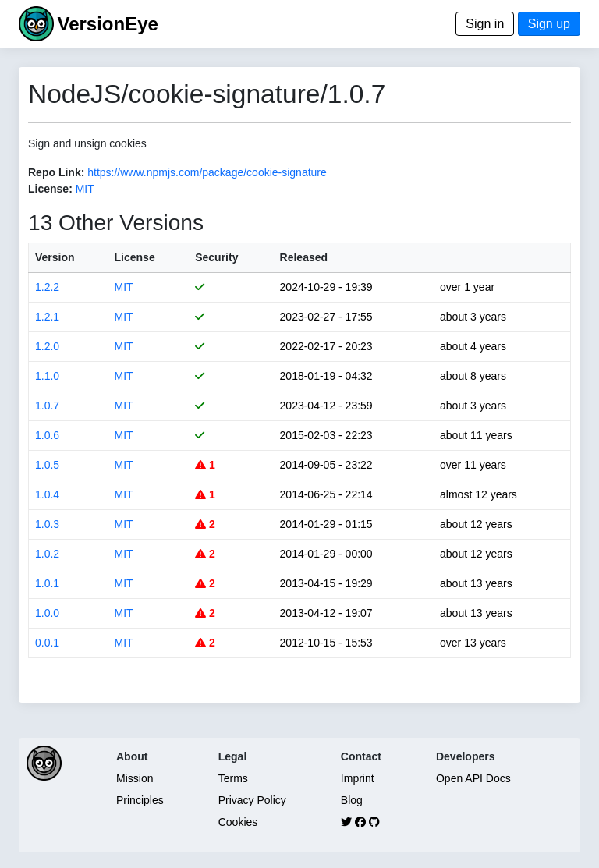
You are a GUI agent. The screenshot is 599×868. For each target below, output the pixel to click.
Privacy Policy (252, 800)
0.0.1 (47, 643)
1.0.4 (47, 494)
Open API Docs (473, 778)
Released (304, 257)
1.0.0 (47, 613)
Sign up (549, 24)
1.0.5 (47, 465)
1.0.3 (47, 524)
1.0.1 (47, 583)
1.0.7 (47, 406)
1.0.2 (47, 554)
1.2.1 (47, 317)
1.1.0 (47, 376)
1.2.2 (47, 287)
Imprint (358, 778)
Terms (233, 778)
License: (50, 189)
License (135, 257)
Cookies (238, 822)
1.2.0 (47, 346)
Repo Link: (56, 172)
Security (216, 257)
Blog (352, 800)
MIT (85, 189)
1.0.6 (47, 435)
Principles (140, 800)
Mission (135, 778)
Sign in (485, 24)
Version (55, 257)
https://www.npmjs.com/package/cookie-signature (207, 172)
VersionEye (107, 24)
